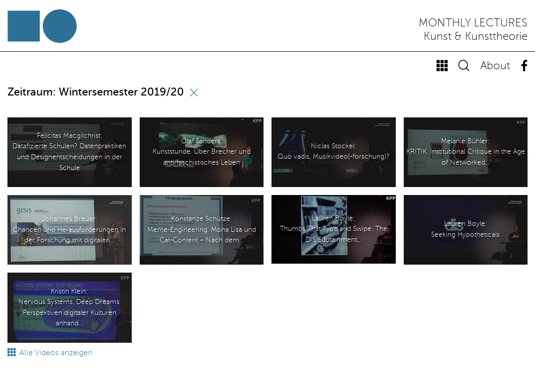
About (495, 66)
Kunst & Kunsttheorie (476, 37)
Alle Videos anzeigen (50, 353)
